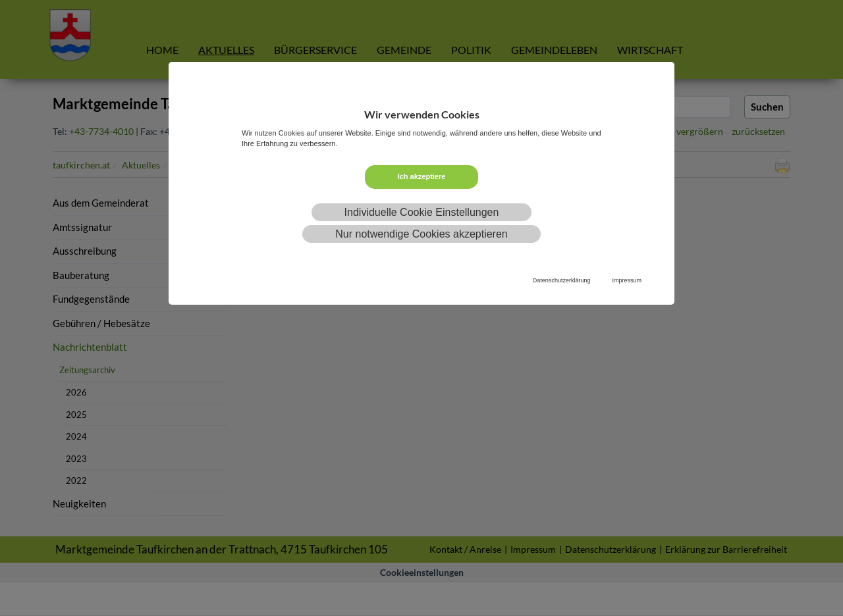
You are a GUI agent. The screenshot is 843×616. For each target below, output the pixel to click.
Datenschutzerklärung (562, 280)
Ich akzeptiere (422, 176)
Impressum (627, 280)
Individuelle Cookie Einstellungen (422, 212)
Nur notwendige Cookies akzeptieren (421, 234)
